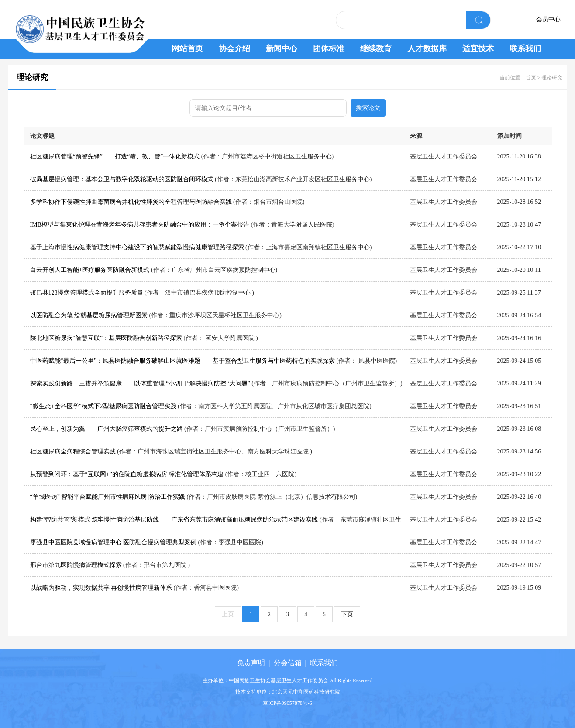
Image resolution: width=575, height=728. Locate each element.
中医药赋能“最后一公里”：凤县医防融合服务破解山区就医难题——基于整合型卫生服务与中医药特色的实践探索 (182, 361)
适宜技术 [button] (478, 48)
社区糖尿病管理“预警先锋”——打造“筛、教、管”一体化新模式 (115, 156)
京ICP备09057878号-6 (287, 703)
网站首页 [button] (187, 48)
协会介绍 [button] (234, 48)
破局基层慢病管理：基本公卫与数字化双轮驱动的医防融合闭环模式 (122, 179)
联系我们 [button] (525, 48)
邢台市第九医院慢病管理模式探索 (76, 565)
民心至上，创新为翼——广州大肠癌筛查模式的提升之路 (107, 429)
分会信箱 (288, 663)
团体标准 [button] (329, 48)
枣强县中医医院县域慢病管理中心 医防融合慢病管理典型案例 (114, 542)
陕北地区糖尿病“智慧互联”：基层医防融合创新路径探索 (106, 338)
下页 (347, 614)
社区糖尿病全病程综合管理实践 (73, 452)
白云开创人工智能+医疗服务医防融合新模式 (90, 270)
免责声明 (251, 663)
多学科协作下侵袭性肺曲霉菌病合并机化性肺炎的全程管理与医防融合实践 (131, 202)
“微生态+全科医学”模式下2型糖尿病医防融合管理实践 (103, 406)
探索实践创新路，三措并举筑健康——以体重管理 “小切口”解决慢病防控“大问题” (140, 383)
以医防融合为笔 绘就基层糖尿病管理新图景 (90, 315)
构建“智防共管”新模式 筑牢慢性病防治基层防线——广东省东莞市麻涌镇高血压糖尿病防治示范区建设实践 (174, 520)
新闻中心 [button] (282, 48)
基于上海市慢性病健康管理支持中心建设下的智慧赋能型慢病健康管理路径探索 (137, 247)
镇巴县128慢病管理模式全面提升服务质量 (87, 293)
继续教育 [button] (376, 48)
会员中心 (548, 19)
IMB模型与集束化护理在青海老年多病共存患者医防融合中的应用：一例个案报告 (140, 225)
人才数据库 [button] (427, 48)
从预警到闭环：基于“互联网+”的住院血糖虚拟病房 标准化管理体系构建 (127, 474)
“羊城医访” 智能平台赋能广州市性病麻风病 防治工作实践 (108, 497)
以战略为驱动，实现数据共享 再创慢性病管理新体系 (101, 588)
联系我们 (324, 663)
